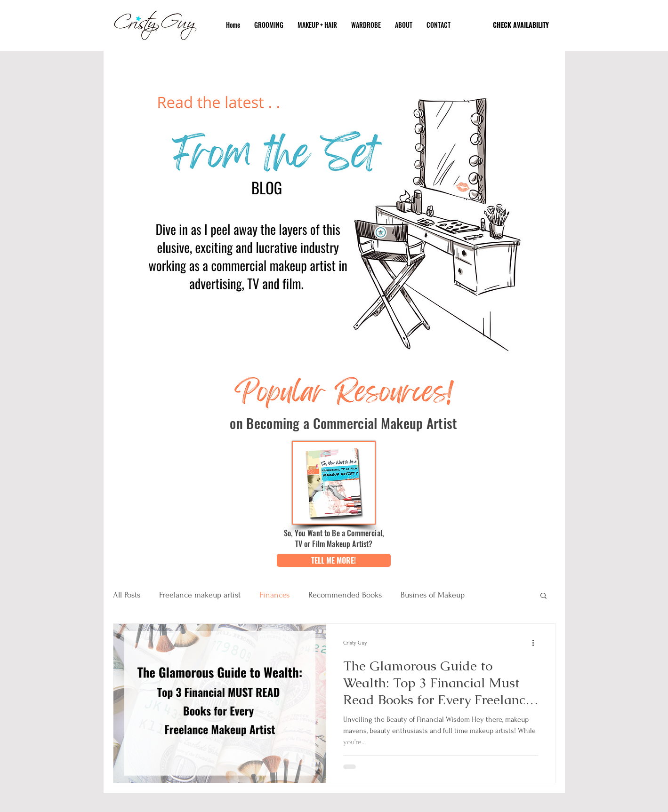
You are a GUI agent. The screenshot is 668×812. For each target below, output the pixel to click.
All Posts (127, 595)
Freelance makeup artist (200, 595)
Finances (274, 595)
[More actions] (537, 643)
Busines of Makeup (433, 595)
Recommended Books (345, 595)
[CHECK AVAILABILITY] (521, 25)
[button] (334, 560)
